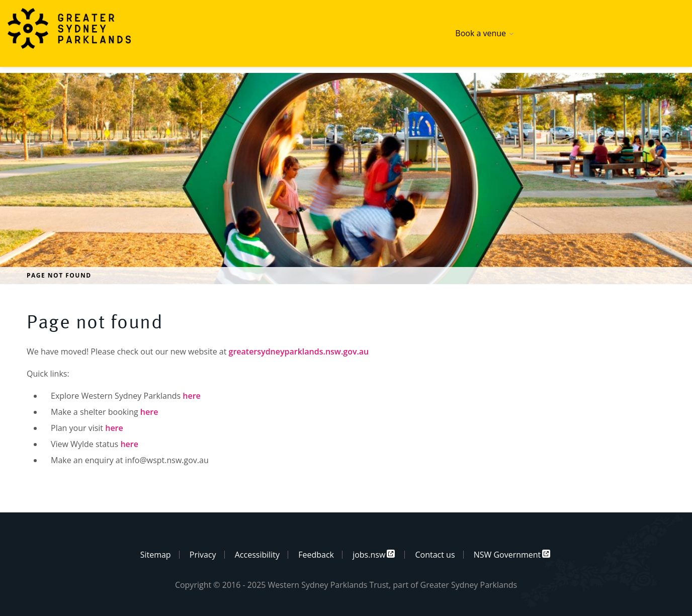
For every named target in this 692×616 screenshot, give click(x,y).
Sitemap (156, 555)
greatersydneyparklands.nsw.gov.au (299, 351)
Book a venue (481, 33)
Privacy (203, 555)
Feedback (316, 555)
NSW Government (507, 555)
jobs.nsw (369, 555)
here (192, 396)
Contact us (435, 555)
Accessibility (257, 555)
